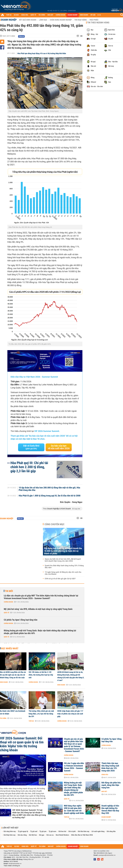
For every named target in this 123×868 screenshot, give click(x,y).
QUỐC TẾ (33, 15)
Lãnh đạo (43, 20)
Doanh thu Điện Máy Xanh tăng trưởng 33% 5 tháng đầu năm (64, 567)
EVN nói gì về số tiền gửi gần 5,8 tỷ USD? (60, 579)
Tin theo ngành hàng (98, 23)
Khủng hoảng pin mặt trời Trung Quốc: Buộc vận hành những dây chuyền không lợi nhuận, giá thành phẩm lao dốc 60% (40, 632)
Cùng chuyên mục (54, 524)
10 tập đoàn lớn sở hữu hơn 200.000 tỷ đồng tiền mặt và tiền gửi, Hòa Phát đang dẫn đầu (49, 489)
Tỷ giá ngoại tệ (23, 831)
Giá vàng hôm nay (10, 831)
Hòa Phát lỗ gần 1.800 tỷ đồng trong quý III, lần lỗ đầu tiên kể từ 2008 (50, 496)
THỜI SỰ (9, 15)
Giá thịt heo (33, 835)
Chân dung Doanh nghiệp (61, 20)
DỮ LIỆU (93, 15)
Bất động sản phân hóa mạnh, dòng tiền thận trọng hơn (111, 785)
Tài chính (3, 718)
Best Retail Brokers (62, 835)
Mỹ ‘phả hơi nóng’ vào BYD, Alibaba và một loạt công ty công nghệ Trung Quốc (38, 609)
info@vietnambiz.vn (15, 864)
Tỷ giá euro (52, 831)
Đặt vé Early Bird (31, 447)
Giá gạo (42, 835)
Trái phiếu (94, 20)
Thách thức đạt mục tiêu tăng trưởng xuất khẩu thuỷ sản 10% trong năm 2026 (110, 767)
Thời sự (31, 721)
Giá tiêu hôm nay (84, 831)
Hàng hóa (105, 775)
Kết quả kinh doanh (28, 20)
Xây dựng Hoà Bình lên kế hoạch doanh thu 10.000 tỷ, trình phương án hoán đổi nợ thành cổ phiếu (63, 551)
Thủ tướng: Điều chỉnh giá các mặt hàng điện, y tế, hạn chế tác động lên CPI (41, 714)
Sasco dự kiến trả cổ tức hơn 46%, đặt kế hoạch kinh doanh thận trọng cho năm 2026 (63, 560)
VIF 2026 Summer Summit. (47, 431)
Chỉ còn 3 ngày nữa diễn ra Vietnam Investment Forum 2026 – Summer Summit (74, 767)
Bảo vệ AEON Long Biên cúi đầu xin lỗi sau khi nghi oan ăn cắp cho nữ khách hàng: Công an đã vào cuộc (13, 675)
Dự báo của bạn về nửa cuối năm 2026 (59, 447)
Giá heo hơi (62, 831)
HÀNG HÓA (25, 15)
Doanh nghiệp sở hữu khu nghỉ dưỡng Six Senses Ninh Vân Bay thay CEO (110, 809)
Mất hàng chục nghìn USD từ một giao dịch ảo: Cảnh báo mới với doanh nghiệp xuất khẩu (74, 809)
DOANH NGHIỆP (73, 15)
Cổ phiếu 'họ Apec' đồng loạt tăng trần (21, 620)
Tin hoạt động (81, 20)
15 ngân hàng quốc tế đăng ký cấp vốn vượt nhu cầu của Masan (63, 573)
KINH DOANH (84, 15)
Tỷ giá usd (34, 831)
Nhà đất (104, 791)
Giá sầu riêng (22, 835)
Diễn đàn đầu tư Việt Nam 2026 (82, 835)
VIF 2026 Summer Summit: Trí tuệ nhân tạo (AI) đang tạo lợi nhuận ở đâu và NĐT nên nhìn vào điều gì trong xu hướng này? (29, 814)
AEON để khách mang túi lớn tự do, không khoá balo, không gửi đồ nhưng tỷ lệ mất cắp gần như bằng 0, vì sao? (71, 676)
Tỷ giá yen (43, 831)
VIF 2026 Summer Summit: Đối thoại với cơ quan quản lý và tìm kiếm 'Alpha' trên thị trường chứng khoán (22, 744)
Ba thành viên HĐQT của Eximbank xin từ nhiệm (13, 712)
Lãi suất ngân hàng (98, 831)
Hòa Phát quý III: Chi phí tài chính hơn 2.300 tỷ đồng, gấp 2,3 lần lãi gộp (29, 467)
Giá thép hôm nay (10, 835)
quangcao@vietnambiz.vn (107, 855)
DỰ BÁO (16, 15)
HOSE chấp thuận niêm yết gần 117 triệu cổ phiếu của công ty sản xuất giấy (70, 714)
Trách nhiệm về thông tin (12, 866)
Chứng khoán (8, 602)
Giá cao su (50, 835)
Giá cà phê (72, 831)
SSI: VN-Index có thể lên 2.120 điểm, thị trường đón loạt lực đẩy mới (41, 675)
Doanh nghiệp (9, 20)
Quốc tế (6, 613)
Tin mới (9, 591)
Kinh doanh (4, 682)
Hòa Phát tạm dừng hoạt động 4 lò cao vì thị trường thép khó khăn (42, 53)
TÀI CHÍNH (42, 15)
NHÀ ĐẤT (50, 15)
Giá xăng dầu (111, 831)
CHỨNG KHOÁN (61, 15)
